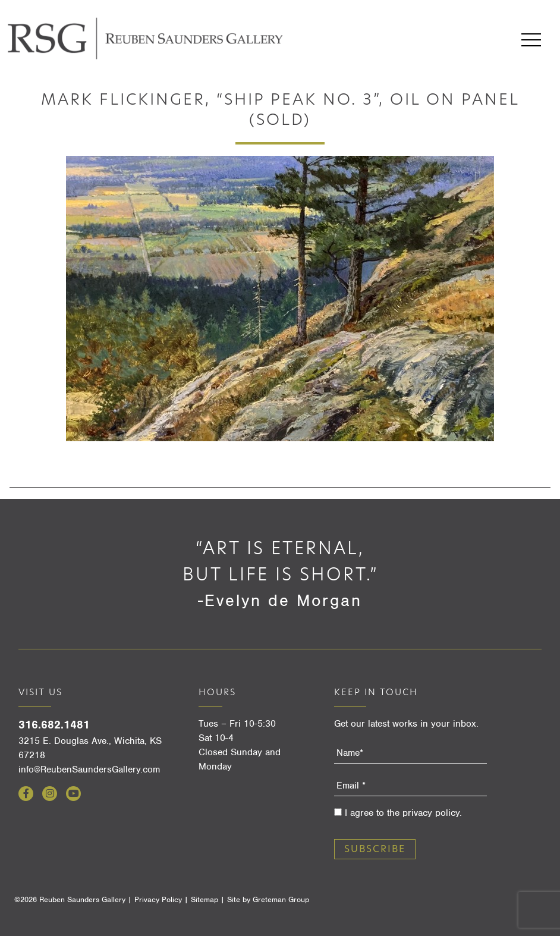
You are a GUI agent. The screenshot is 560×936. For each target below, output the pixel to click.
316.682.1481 (54, 725)
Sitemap (205, 899)
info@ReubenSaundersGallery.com (89, 769)
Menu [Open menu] (531, 40)
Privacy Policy (158, 899)
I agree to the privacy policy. (403, 813)
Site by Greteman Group (268, 899)
